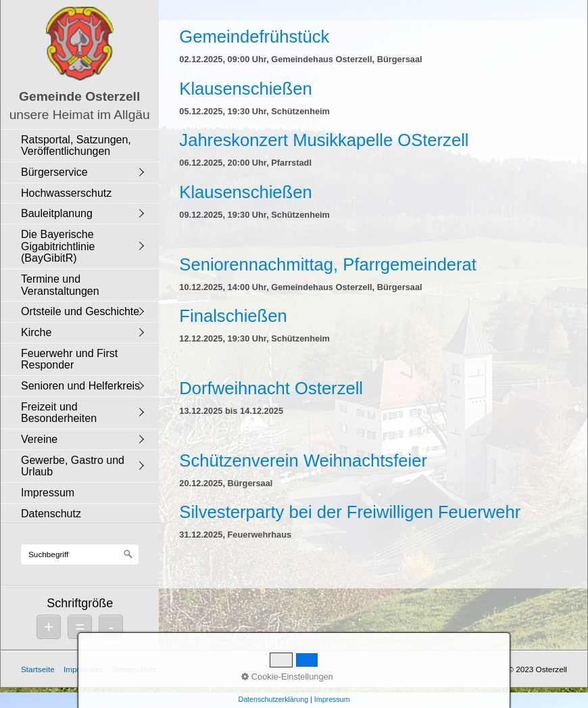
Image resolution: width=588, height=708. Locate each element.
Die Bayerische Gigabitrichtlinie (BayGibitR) (58, 246)
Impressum (48, 493)
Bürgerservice (54, 172)
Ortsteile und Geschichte (80, 311)
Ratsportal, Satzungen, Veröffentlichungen (76, 146)
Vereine (39, 439)
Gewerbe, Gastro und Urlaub (73, 466)
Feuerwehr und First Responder (69, 359)
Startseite (38, 669)
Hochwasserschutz (66, 193)
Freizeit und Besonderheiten (59, 413)
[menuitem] (83, 145)
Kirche (36, 332)
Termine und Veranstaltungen (60, 285)
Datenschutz (51, 514)
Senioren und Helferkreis (80, 386)
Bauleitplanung (57, 213)
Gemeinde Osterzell (79, 96)
